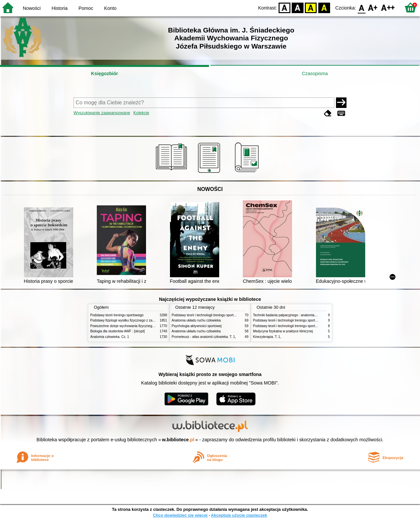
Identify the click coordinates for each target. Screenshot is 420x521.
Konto (110, 8)
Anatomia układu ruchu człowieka (196, 320)
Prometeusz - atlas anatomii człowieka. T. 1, (204, 337)
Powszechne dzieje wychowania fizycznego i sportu (128, 326)
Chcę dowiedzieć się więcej (180, 515)
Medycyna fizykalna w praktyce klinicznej (283, 331)
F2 (388, 7)
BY (324, 7)
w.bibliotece (178, 440)
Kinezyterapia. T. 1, (267, 337)
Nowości (32, 8)
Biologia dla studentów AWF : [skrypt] (117, 331)
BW (298, 7)
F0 (361, 7)
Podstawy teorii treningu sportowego (117, 315)
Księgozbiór (104, 73)
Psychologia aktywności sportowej (197, 326)
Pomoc (86, 8)
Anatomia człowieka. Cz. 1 (110, 337)
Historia (60, 8)
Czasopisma (315, 73)
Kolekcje (141, 113)
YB (311, 7)
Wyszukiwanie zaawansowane (102, 113)
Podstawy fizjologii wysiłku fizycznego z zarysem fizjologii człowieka (140, 320)
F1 (373, 7)
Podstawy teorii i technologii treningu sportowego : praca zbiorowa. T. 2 (224, 315)
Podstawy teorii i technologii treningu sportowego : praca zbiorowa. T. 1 (305, 326)
